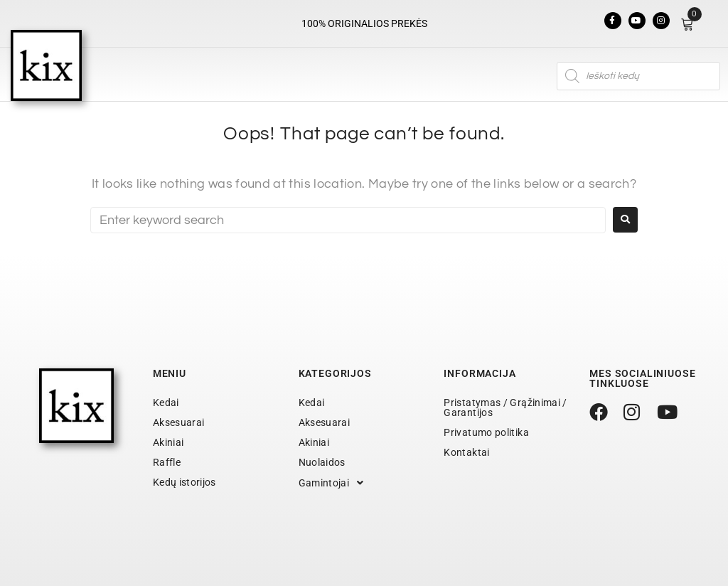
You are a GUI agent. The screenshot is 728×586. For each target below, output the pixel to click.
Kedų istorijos (184, 482)
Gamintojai (335, 483)
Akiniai (168, 442)
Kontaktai (466, 452)
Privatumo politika (486, 432)
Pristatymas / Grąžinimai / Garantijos (505, 407)
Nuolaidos (322, 462)
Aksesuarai (179, 422)
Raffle (167, 462)
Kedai (166, 403)
